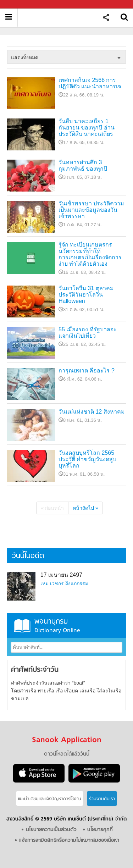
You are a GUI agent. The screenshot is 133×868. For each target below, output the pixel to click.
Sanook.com (21, 4)
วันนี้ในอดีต (28, 556)
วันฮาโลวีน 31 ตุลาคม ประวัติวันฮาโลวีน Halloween (86, 295)
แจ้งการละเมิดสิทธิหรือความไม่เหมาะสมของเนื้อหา (69, 841)
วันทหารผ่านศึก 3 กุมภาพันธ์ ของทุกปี (83, 165)
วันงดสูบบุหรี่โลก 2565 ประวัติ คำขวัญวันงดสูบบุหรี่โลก (87, 459)
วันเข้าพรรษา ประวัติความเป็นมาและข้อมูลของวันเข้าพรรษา (91, 210)
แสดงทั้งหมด (25, 57)
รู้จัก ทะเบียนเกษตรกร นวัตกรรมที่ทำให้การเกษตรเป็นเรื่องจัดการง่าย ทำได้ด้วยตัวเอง (90, 254)
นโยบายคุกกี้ (100, 830)
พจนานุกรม (66, 626)
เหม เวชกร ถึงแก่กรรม (64, 584)
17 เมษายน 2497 (61, 575)
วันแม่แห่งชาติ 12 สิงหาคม (92, 412)
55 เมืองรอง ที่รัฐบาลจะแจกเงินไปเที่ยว (88, 333)
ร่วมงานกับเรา (102, 799)
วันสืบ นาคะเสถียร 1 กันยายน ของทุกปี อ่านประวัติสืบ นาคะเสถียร (87, 128)
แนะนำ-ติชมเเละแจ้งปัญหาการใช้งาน (50, 799)
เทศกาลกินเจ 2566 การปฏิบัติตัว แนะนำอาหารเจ (90, 83)
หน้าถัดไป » (85, 508)
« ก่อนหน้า (52, 508)
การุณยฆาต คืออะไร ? (87, 371)
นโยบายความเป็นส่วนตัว (51, 830)
